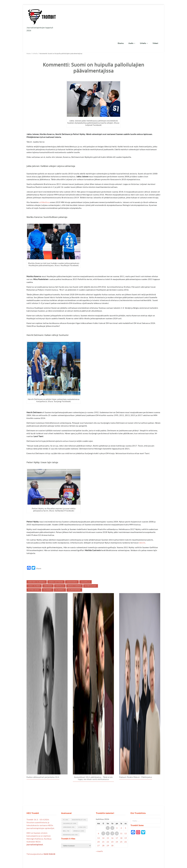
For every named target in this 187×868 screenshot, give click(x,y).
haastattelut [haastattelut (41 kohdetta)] (79, 802)
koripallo (60, 568)
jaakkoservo (72, 564)
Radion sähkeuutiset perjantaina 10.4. (43, 759)
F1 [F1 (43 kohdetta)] (66, 802)
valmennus (60, 572)
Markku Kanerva (74, 568)
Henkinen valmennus (37, 564)
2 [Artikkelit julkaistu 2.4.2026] (112, 810)
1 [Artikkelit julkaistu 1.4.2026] (108, 810)
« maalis (99, 833)
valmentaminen (74, 572)
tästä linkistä (49, 836)
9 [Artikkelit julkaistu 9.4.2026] (112, 815)
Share (39, 550)
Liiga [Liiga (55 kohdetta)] (82, 809)
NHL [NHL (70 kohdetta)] (66, 813)
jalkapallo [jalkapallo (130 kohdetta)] (70, 805)
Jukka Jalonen (34, 568)
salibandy (48, 572)
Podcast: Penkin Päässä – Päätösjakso (136, 759)
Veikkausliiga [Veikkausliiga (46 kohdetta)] (70, 817)
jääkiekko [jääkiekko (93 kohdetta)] (69, 809)
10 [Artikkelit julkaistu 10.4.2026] (117, 815)
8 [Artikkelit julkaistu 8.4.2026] (108, 815)
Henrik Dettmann (56, 564)
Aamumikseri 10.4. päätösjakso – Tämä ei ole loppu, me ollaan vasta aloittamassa (93, 760)
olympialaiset (91, 568)
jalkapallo (85, 564)
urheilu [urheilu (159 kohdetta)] (79, 813)
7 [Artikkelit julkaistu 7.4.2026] (103, 815)
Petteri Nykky (34, 572)
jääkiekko (48, 568)
